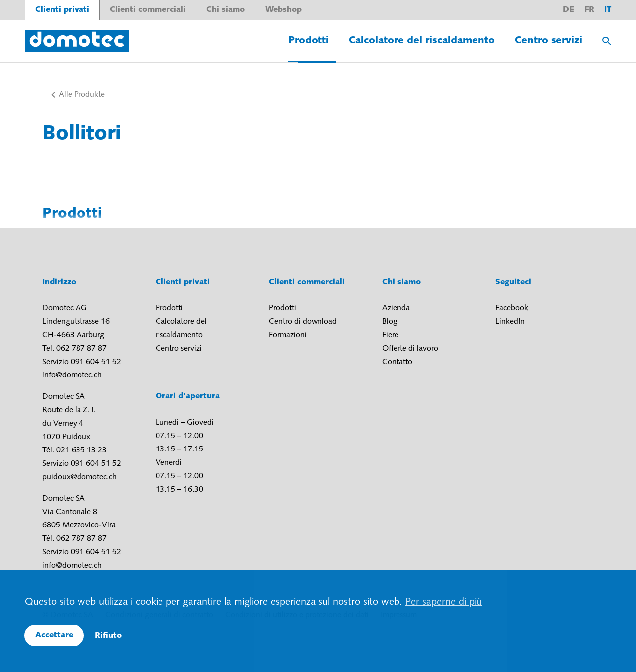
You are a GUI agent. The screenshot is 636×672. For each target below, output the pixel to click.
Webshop (283, 10)
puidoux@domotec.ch (79, 477)
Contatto (397, 362)
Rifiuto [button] (108, 636)
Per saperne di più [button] (444, 602)
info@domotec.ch (72, 375)
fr (589, 10)
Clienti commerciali (148, 10)
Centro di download (303, 322)
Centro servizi (549, 41)
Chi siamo (226, 10)
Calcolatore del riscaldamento (422, 41)
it (608, 10)
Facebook (512, 308)
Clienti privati (62, 10)
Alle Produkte (82, 95)
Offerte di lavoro (410, 349)
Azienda (396, 308)
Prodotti (309, 41)
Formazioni (288, 335)
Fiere (390, 335)
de (569, 10)
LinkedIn (510, 322)
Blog (390, 322)
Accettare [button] (54, 635)
